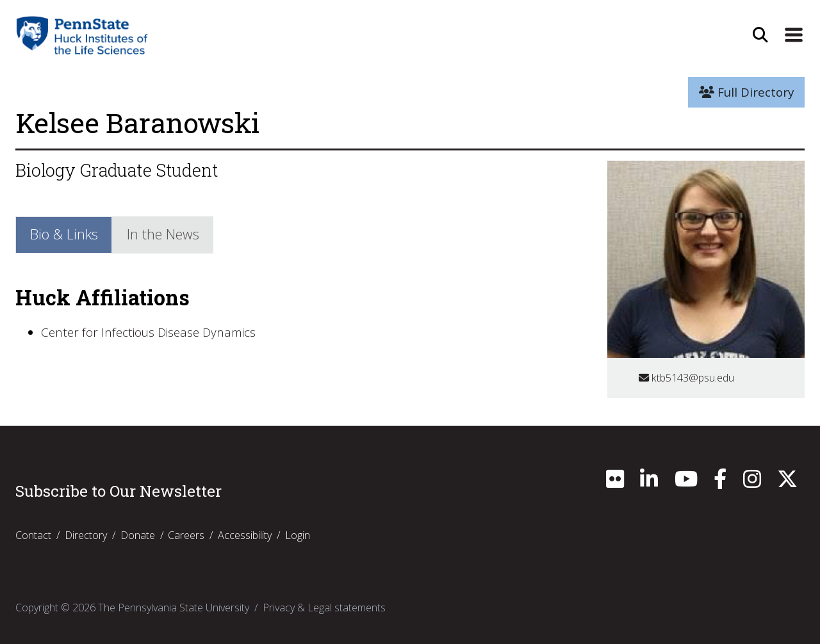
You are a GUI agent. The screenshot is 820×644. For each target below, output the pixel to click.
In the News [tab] (163, 234)
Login (298, 535)
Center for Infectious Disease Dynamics (148, 332)
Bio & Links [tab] (64, 234)
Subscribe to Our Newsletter (119, 491)
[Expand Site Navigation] (794, 35)
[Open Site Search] (760, 35)
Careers (186, 535)
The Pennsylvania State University (174, 608)
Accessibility (245, 535)
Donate (138, 535)
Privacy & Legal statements (324, 608)
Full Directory (746, 92)
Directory (86, 535)
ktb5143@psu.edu (686, 378)
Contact (33, 535)
